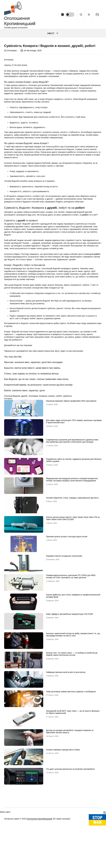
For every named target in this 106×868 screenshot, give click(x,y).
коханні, (52, 451)
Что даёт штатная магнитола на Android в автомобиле (70, 824)
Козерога (43, 451)
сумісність (68, 451)
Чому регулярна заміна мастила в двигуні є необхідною (71, 747)
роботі (59, 451)
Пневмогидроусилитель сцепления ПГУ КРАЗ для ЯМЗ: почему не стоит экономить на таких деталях (71, 632)
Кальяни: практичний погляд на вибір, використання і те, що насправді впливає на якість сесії (73, 690)
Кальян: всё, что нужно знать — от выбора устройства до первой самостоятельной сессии (72, 709)
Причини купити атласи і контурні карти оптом (67, 592)
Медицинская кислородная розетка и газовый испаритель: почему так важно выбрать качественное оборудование (72, 535)
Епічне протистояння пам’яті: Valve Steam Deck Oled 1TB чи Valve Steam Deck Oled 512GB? (73, 573)
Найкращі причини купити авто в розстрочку (66, 727)
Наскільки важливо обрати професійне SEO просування (71, 456)
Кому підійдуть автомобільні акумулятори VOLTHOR (69, 669)
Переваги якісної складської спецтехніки (64, 611)
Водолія (16, 451)
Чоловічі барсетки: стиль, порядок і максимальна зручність (72, 553)
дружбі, (25, 451)
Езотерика (12, 106)
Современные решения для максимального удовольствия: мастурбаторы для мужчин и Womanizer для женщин (72, 496)
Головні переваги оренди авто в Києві (63, 805)
